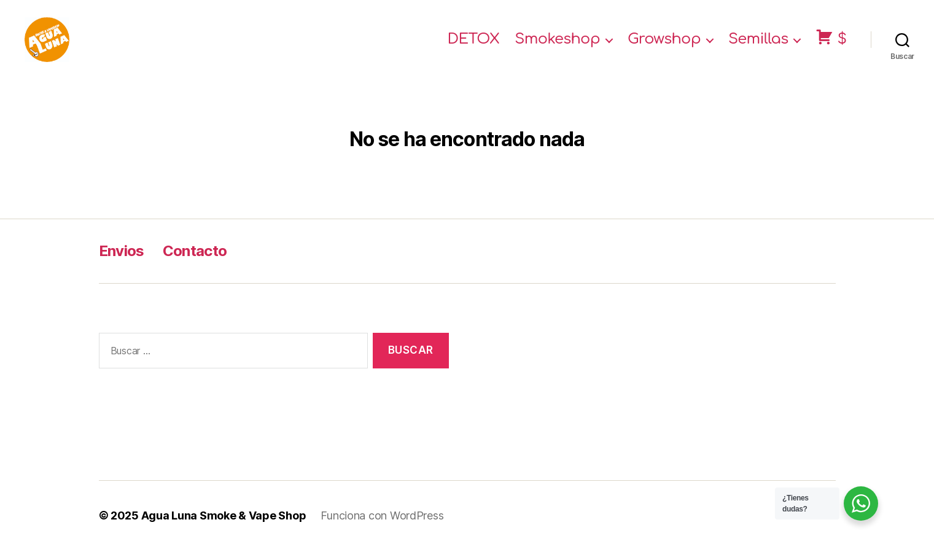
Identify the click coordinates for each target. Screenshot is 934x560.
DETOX (474, 45)
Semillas (758, 45)
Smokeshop (557, 45)
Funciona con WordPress (382, 525)
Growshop (664, 45)
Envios (122, 261)
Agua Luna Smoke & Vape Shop (224, 525)
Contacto (195, 261)
